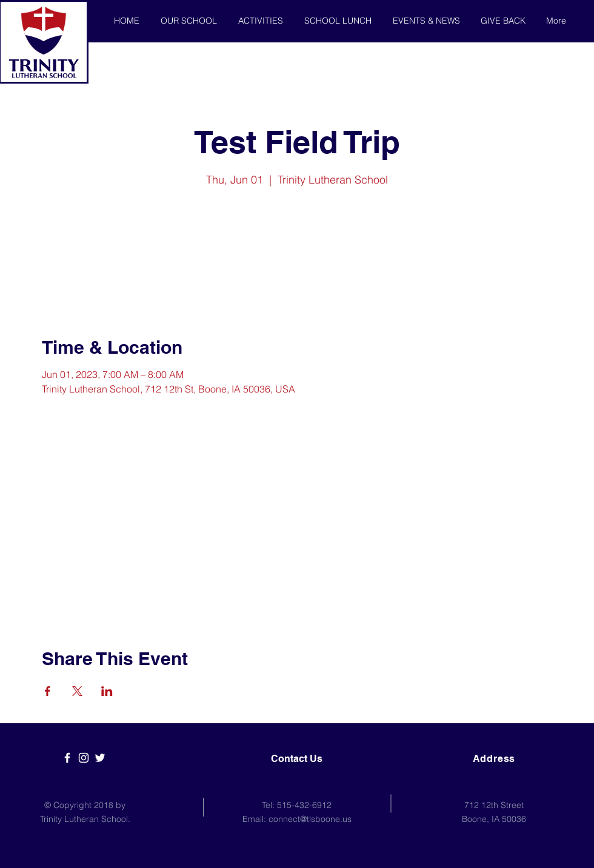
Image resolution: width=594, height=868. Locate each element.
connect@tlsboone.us (310, 819)
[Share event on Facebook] (48, 691)
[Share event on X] (77, 691)
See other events (297, 247)
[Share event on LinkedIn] (107, 691)
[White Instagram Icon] (84, 758)
